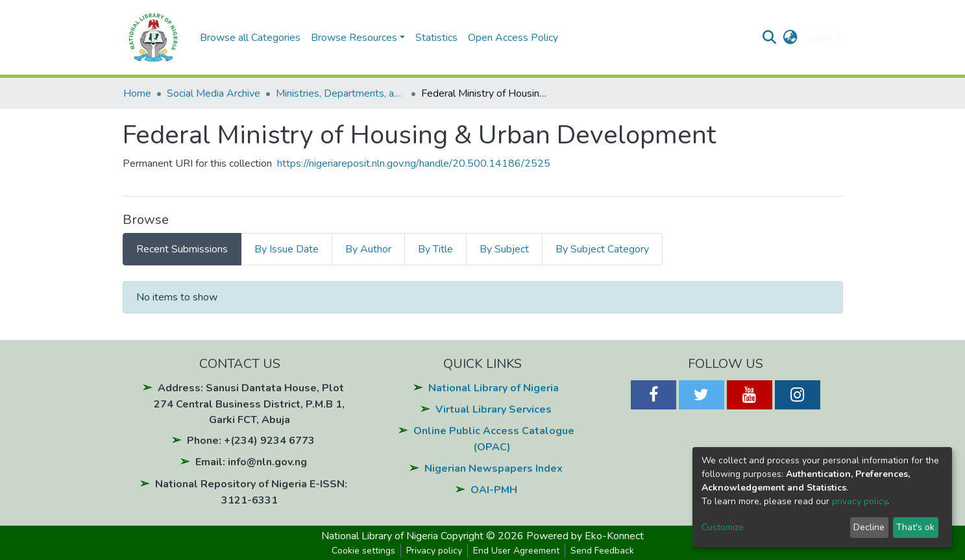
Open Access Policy (513, 38)
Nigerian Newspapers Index (494, 469)
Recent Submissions (182, 249)
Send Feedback (602, 551)
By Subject (504, 249)
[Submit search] (769, 38)
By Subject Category (602, 249)
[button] (790, 38)
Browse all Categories (250, 38)
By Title (435, 249)
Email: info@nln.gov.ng (251, 462)
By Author (368, 249)
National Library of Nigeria (494, 388)
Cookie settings (363, 551)
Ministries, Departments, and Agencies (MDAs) (341, 93)
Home (137, 93)
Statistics (436, 38)
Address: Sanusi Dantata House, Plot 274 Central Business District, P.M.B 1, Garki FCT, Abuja (249, 404)
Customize (723, 527)
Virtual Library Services (494, 409)
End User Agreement (516, 551)
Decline (869, 527)
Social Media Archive (214, 93)
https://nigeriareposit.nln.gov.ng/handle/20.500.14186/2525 (414, 164)
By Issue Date (287, 249)
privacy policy (860, 501)
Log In (818, 38)
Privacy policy (434, 551)
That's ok (915, 527)
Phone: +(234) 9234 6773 (251, 441)
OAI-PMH (494, 490)
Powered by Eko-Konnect (585, 536)
